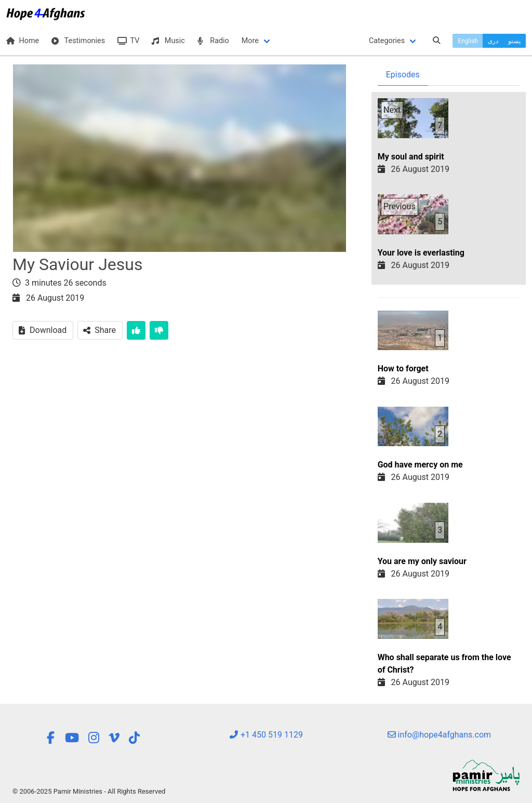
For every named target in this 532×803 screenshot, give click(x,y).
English (468, 41)
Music (168, 41)
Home (23, 41)
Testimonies (78, 41)
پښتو (514, 41)
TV (128, 41)
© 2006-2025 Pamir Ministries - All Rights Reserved (89, 791)
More (250, 41)
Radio (213, 41)
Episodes (403, 75)
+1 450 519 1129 (266, 735)
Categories (387, 41)
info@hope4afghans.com (440, 735)
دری (493, 41)
